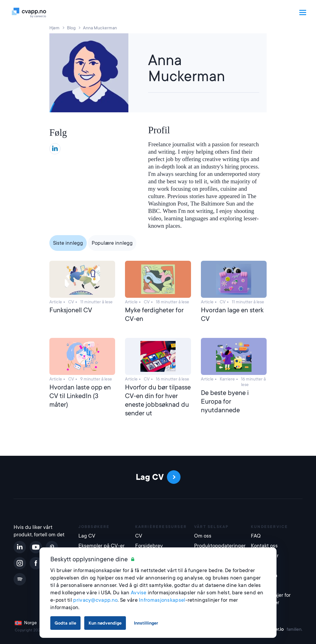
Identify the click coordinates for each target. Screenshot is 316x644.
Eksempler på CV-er (102, 546)
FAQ (256, 536)
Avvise (139, 593)
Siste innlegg (68, 243)
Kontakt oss (264, 546)
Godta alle (65, 623)
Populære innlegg (112, 243)
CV (139, 536)
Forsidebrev (149, 546)
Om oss (203, 536)
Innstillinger (146, 623)
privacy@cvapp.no (95, 600)
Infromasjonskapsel (162, 600)
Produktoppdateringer (219, 546)
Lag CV (87, 536)
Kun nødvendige (105, 623)
